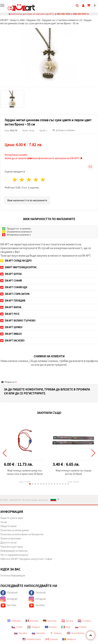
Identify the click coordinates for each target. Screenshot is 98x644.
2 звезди (22, 180)
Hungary (34, 627)
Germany (50, 621)
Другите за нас (9, 542)
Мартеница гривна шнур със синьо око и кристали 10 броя (25, 472)
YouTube (8, 605)
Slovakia (21, 633)
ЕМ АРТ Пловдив (13, 301)
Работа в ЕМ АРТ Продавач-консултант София (26, 559)
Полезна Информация (13, 575)
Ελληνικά (14, 621)
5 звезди (43, 180)
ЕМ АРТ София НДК (14, 287)
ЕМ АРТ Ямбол (11, 334)
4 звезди (36, 180)
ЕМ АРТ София (11, 281)
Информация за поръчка (14, 551)
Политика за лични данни (15, 530)
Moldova (69, 639)
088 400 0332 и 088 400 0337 (72, 14)
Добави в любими (64, 130)
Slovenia (38, 633)
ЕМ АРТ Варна (11, 307)
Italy (66, 627)
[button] (30, 484)
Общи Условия (8, 526)
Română (32, 621)
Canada (52, 639)
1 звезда (15, 180)
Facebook (9, 593)
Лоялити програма (11, 538)
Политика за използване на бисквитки (22, 534)
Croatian (84, 621)
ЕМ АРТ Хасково (12, 341)
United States (32, 639)
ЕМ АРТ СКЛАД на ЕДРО (16, 261)
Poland (81, 627)
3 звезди (29, 180)
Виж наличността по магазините (27, 200)
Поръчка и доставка (12, 547)
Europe (51, 627)
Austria (67, 621)
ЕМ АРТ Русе (10, 314)
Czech (17, 627)
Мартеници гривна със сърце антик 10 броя (73, 472)
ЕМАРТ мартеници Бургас (19, 267)
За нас (4, 522)
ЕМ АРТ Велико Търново (18, 321)
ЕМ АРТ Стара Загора (15, 294)
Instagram (9, 599)
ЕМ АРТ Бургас (11, 274)
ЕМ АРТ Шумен (11, 327)
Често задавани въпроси (14, 555)
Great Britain (76, 633)
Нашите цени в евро (12, 518)
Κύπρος (56, 633)
